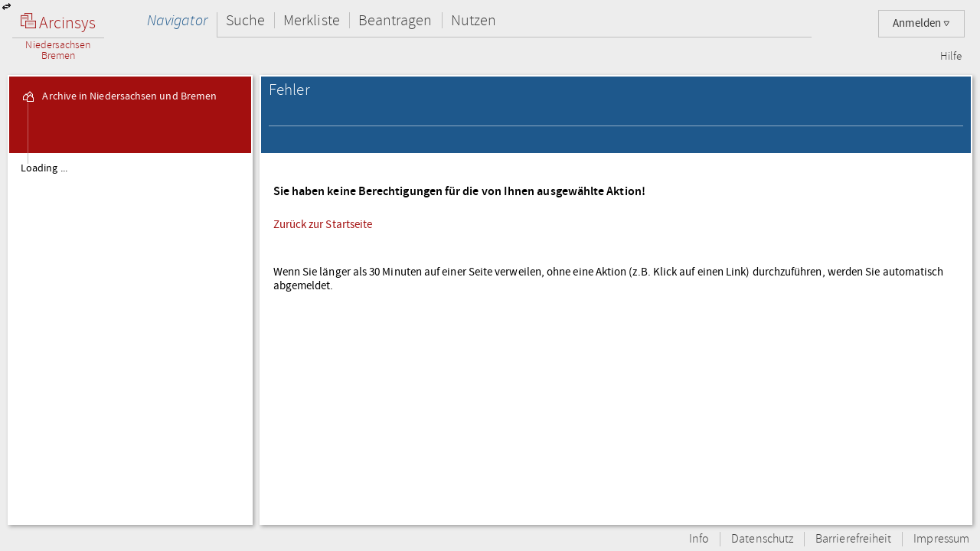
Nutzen (474, 20)
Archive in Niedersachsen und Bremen (119, 96)
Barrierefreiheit (853, 539)
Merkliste (312, 20)
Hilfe (951, 57)
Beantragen (395, 20)
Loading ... (44, 168)
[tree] (130, 338)
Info (699, 539)
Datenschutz (762, 539)
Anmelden (921, 23)
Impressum (941, 539)
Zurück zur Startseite (323, 224)
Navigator (177, 20)
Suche (245, 20)
